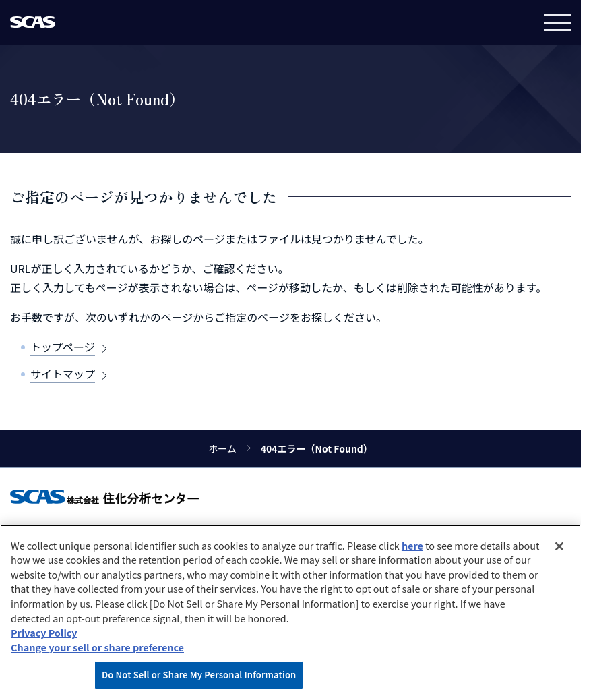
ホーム (222, 448)
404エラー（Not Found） (317, 448)
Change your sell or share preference (97, 647)
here (412, 545)
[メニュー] (557, 22)
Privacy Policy (44, 632)
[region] (290, 612)
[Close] (559, 546)
